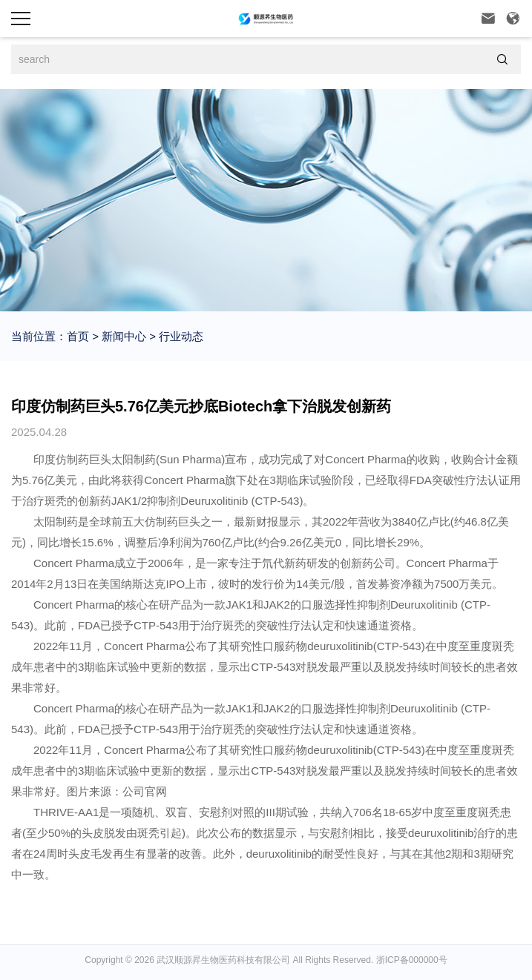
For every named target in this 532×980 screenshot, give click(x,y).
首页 (78, 336)
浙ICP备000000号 (412, 960)
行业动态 (180, 336)
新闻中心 (122, 336)
